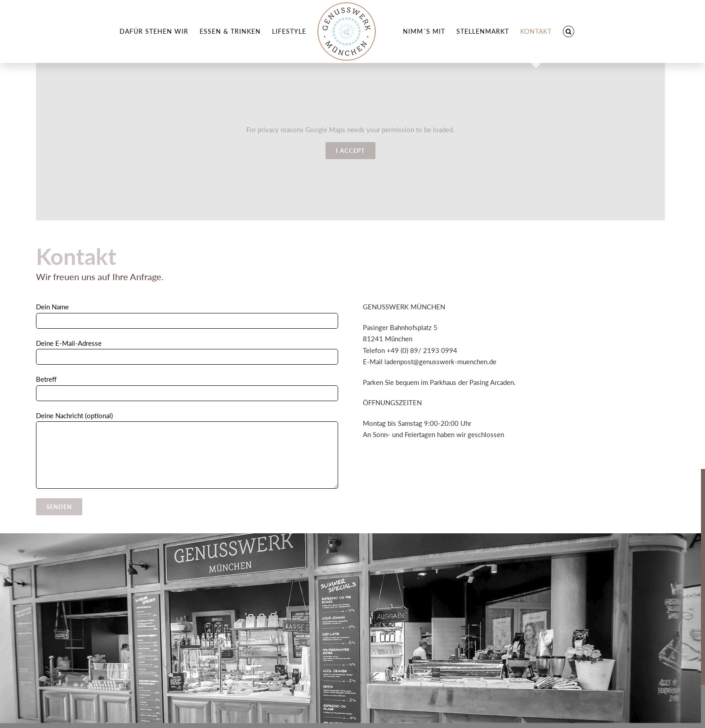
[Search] (569, 31)
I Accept (350, 151)
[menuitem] (154, 31)
